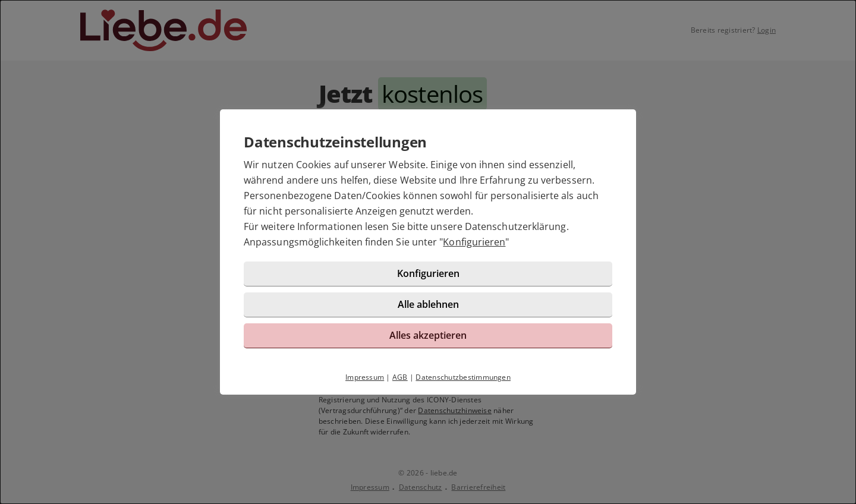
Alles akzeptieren (428, 335)
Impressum (365, 377)
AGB (400, 377)
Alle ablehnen (428, 304)
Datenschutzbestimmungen (463, 377)
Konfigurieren (474, 242)
